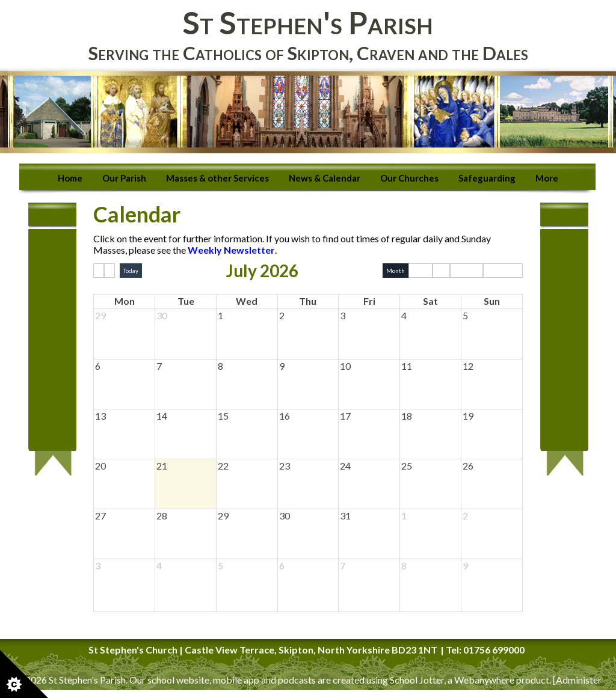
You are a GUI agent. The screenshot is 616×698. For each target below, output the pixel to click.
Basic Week (503, 271)
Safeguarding (487, 178)
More (547, 178)
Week (420, 271)
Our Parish (124, 178)
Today (131, 271)
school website (178, 680)
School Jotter (417, 680)
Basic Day (467, 271)
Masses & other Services (217, 178)
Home (70, 178)
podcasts (297, 680)
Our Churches (409, 178)
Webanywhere (484, 680)
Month (396, 271)
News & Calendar (325, 178)
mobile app (236, 680)
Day (441, 271)
